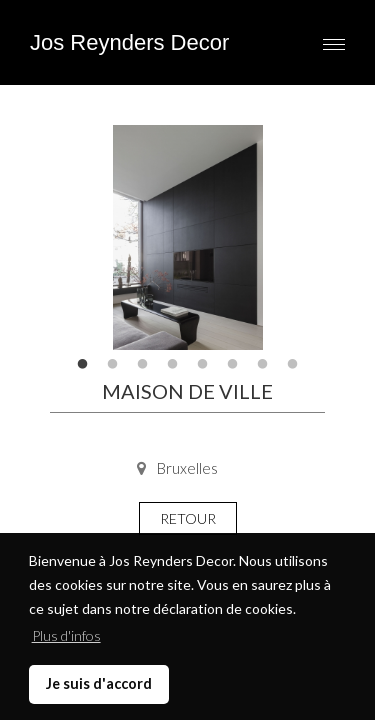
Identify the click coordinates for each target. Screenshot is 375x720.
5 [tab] (203, 365)
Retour (188, 518)
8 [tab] (293, 365)
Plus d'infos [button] (66, 635)
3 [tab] (143, 365)
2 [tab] (113, 365)
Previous (80, 238)
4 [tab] (173, 365)
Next (295, 238)
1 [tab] (83, 365)
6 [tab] (233, 365)
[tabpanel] (187, 237)
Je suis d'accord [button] (99, 683)
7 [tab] (263, 365)
